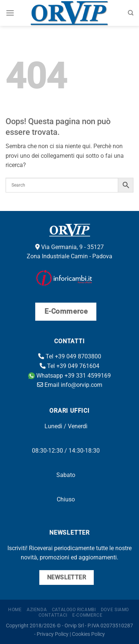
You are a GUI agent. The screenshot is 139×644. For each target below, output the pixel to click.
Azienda (37, 610)
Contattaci (53, 615)
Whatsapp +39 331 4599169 (69, 376)
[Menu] (10, 13)
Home (15, 610)
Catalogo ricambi (74, 610)
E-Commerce (87, 615)
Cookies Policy (88, 634)
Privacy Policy (53, 634)
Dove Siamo (115, 610)
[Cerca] (131, 13)
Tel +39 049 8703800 (70, 356)
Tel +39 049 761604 (69, 366)
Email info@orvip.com (70, 385)
